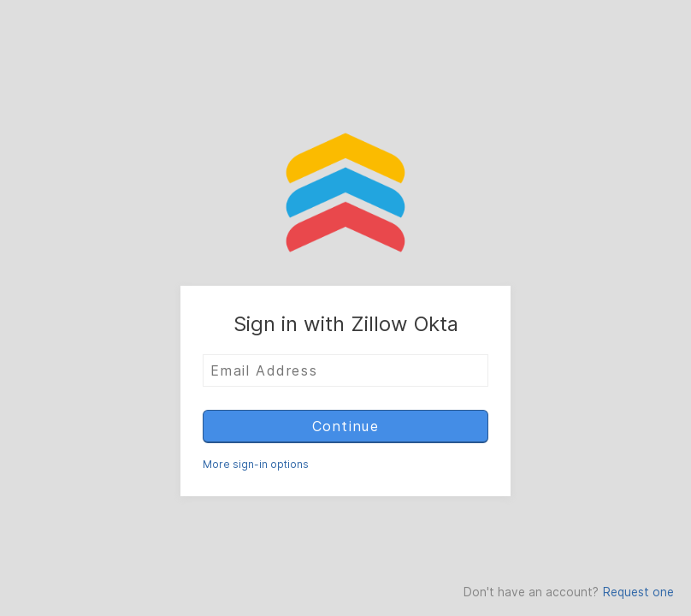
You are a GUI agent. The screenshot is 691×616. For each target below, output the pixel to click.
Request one (638, 592)
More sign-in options (256, 464)
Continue (346, 426)
